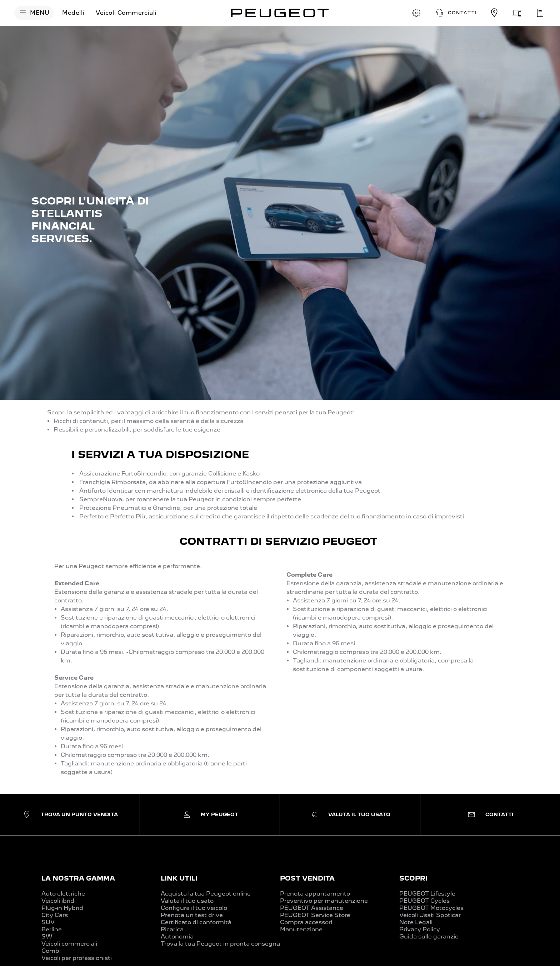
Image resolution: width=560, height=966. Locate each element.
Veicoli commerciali (69, 944)
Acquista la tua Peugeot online (206, 894)
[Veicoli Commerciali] (126, 13)
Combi (51, 951)
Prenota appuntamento (315, 894)
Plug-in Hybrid (62, 908)
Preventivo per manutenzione (324, 901)
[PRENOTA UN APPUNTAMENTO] (540, 13)
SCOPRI (413, 878)
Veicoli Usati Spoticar (430, 915)
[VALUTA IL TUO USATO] (517, 13)
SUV (48, 922)
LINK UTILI (179, 878)
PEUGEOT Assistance (312, 908)
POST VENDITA (307, 878)
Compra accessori (306, 922)
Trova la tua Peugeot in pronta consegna (220, 944)
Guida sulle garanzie (429, 937)
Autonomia (177, 937)
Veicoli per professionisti (77, 958)
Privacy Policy (420, 929)
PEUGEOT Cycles (424, 901)
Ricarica (172, 929)
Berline (52, 929)
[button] (455, 13)
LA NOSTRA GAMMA (78, 878)
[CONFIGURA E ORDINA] (416, 13)
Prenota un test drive (192, 915)
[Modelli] (73, 13)
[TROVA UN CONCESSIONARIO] (494, 13)
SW (47, 937)
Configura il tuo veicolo (194, 908)
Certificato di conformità (196, 922)
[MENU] (34, 13)
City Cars (55, 915)
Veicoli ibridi (59, 901)
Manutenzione (301, 929)
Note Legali (416, 922)
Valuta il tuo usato (187, 901)
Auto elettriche (63, 894)
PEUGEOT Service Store (315, 915)
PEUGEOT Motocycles (431, 908)
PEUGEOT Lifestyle (427, 894)
